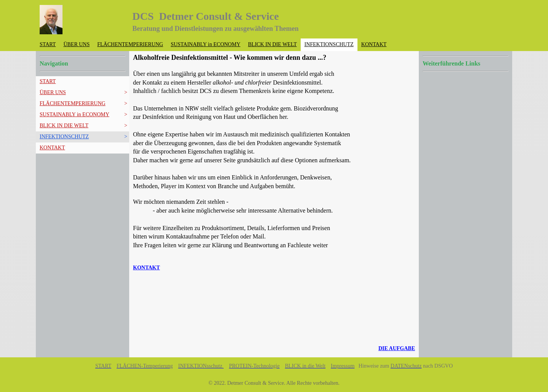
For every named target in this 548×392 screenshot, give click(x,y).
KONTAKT (147, 268)
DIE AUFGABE (397, 348)
